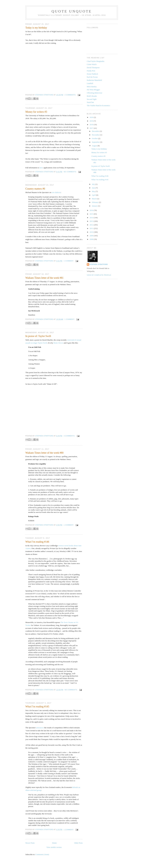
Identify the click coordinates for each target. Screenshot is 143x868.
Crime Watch (92, 64)
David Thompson (93, 68)
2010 (92, 232)
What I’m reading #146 (37, 542)
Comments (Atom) (42, 854)
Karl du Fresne (92, 77)
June (94, 188)
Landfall (90, 83)
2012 (92, 225)
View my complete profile (99, 275)
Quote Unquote (72, 11)
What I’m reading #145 (37, 707)
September (96, 142)
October (95, 138)
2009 (92, 236)
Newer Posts (30, 843)
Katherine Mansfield (94, 80)
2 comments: (71, 95)
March (94, 199)
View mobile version (54, 847)
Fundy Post (91, 71)
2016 (92, 210)
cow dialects (56, 192)
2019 (92, 121)
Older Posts (78, 843)
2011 (92, 228)
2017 (92, 128)
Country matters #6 (35, 189)
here (41, 168)
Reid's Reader (92, 96)
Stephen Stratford (99, 264)
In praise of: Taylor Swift (38, 336)
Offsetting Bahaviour (95, 93)
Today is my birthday (36, 28)
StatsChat (90, 102)
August (95, 146)
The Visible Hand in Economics (98, 105)
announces (40, 728)
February (95, 202)
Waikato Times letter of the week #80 (44, 453)
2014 (92, 218)
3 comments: (70, 436)
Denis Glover (58, 343)
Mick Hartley (92, 87)
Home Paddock (92, 74)
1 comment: (69, 261)
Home (54, 843)
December (96, 131)
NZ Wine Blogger (93, 90)
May (94, 191)
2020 (92, 117)
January (95, 206)
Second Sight (92, 99)
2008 (92, 239)
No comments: (70, 172)
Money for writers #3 (36, 112)
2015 (92, 214)
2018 (92, 125)
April (94, 195)
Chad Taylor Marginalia (96, 61)
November (96, 135)
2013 (92, 221)
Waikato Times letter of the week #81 (44, 278)
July (94, 184)
